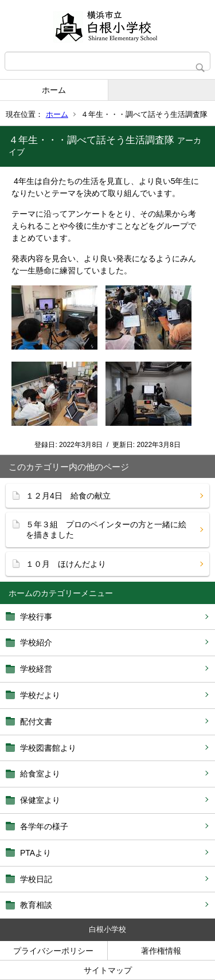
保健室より (40, 800)
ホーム (54, 90)
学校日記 (36, 879)
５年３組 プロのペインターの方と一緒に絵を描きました (106, 530)
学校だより (40, 695)
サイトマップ (108, 970)
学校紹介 (36, 642)
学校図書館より (48, 748)
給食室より (40, 774)
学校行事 (36, 617)
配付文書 (36, 722)
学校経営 (36, 669)
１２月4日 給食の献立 (68, 496)
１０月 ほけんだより (66, 564)
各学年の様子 (44, 826)
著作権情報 (161, 951)
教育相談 (36, 905)
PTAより (36, 853)
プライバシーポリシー (53, 951)
